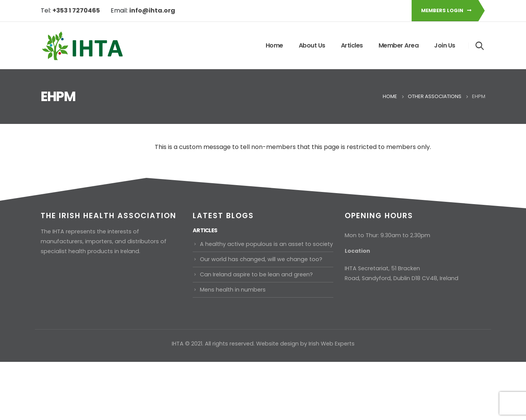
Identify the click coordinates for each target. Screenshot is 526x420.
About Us (312, 45)
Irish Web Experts (332, 344)
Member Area (399, 45)
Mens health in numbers (233, 290)
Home (274, 45)
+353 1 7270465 (76, 10)
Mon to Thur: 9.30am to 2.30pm (387, 235)
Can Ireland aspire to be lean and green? (256, 274)
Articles (352, 45)
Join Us (445, 45)
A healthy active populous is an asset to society (266, 244)
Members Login (446, 10)
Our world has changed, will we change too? (261, 259)
